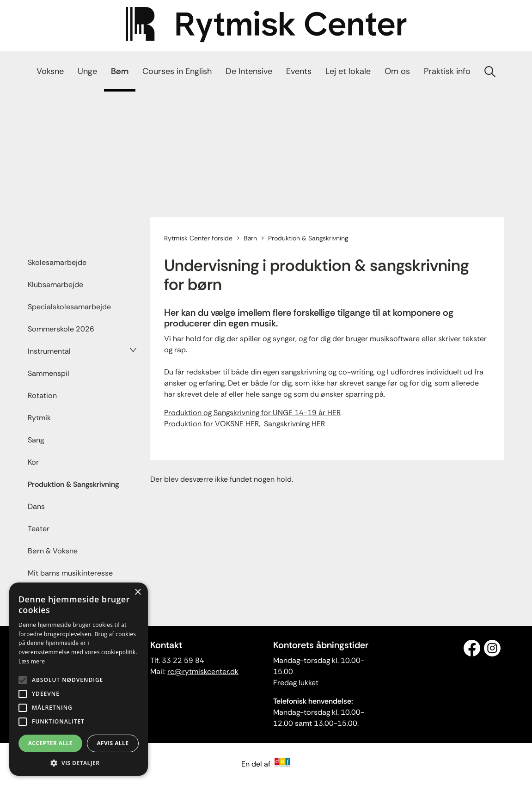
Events (299, 71)
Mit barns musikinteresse (70, 573)
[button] (79, 762)
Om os (397, 71)
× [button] (138, 592)
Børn (120, 71)
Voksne (50, 71)
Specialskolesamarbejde (69, 307)
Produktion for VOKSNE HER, (213, 424)
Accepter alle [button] (50, 743)
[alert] (79, 679)
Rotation (42, 396)
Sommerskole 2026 (61, 329)
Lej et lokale (348, 71)
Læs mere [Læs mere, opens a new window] (32, 661)
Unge (87, 71)
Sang (36, 440)
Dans (36, 506)
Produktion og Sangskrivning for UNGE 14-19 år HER (252, 413)
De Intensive (249, 71)
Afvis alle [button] (113, 743)
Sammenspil (49, 373)
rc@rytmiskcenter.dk (203, 672)
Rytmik (39, 418)
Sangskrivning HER (294, 424)
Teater (39, 529)
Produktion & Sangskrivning (73, 484)
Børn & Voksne (53, 551)
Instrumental (49, 351)
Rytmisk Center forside (198, 238)
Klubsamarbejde (55, 285)
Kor (33, 462)
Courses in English (177, 71)
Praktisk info (447, 71)
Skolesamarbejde (57, 262)
